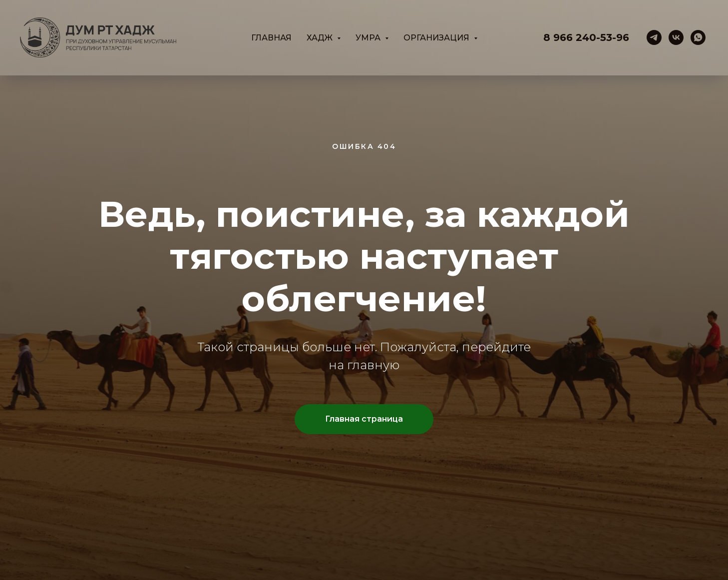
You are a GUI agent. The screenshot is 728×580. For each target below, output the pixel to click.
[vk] (676, 37)
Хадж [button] (321, 38)
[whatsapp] (698, 37)
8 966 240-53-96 (586, 37)
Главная (271, 38)
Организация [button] (437, 38)
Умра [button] (369, 38)
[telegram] (654, 37)
